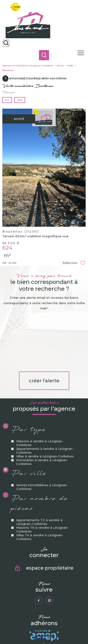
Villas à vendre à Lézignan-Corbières (45, 412)
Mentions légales (48, 628)
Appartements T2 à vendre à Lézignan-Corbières (39, 477)
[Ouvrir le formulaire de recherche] (6, 43)
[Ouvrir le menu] (82, 53)
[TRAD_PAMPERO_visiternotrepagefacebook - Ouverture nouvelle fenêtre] (39, 545)
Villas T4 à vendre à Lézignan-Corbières (40, 492)
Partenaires (75, 628)
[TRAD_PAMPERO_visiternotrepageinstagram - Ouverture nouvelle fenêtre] (49, 545)
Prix (7, 100)
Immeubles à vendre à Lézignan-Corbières (42, 418)
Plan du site (31, 628)
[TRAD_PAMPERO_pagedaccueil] (28, 37)
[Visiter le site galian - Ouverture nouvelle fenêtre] (45, 594)
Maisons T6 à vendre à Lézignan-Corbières (42, 485)
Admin (63, 628)
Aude (70, 66)
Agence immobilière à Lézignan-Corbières (28, 66)
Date (20, 100)
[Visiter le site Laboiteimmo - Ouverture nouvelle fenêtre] (44, 639)
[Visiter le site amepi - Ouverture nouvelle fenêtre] (44, 580)
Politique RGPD (39, 631)
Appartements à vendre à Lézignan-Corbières (45, 406)
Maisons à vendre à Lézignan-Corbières (40, 399)
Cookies (53, 631)
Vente (60, 66)
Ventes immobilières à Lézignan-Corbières (42, 442)
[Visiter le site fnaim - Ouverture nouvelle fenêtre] (45, 608)
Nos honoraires (15, 628)
